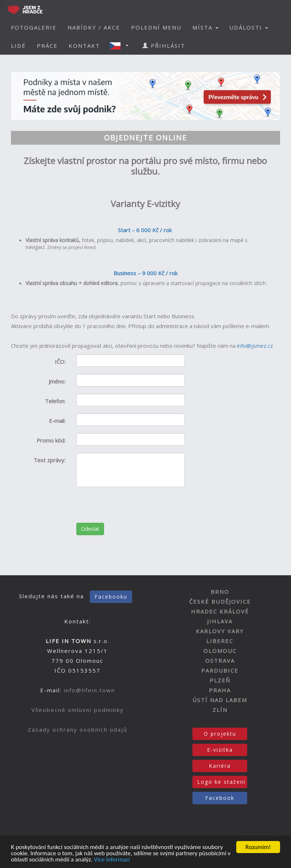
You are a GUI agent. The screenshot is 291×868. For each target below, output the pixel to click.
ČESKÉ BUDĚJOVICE (220, 602)
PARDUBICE (220, 670)
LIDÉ (18, 46)
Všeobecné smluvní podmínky (78, 710)
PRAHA (220, 690)
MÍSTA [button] (205, 27)
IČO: (60, 362)
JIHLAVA (220, 621)
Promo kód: (51, 440)
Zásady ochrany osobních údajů (78, 729)
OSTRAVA (220, 661)
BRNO (220, 592)
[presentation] (132, 509)
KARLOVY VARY (220, 631)
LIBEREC (220, 641)
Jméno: (57, 381)
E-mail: (57, 421)
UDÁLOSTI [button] (249, 27)
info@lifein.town (89, 690)
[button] (121, 46)
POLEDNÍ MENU (156, 27)
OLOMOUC (220, 651)
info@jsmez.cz (255, 346)
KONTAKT (84, 46)
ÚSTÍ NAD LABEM (220, 700)
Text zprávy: (49, 460)
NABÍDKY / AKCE (94, 27)
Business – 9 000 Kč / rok (145, 273)
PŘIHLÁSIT (164, 46)
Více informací (112, 860)
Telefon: (55, 401)
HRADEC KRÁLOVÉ (220, 611)
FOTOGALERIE (34, 27)
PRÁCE (47, 46)
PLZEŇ (220, 680)
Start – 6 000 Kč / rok (145, 230)
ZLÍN (220, 710)
